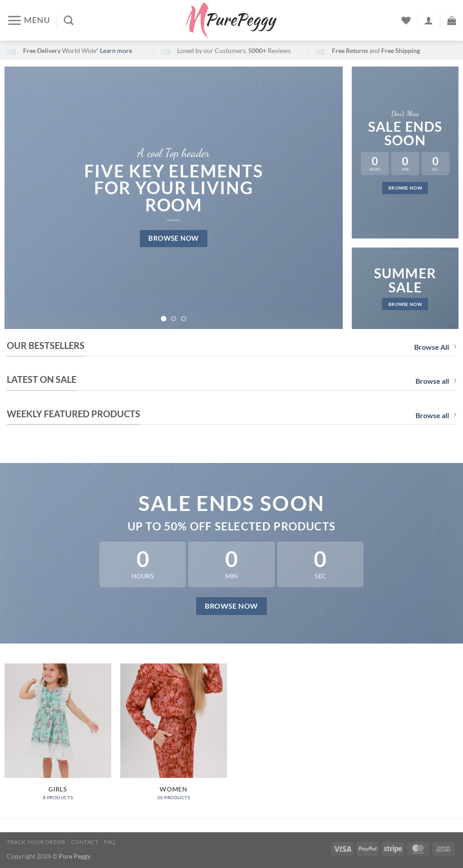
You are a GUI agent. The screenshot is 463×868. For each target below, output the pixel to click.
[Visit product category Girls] (58, 737)
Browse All (435, 347)
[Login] (429, 20)
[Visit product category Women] (174, 737)
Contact (85, 842)
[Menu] (28, 20)
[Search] (69, 20)
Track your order (36, 842)
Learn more (116, 50)
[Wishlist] (406, 20)
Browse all (436, 381)
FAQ (110, 842)
